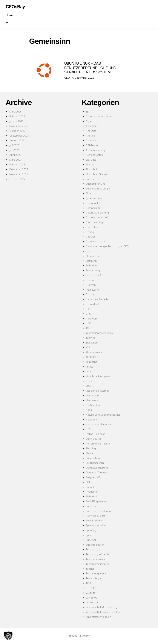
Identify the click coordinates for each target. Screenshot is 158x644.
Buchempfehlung (96, 184)
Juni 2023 (15, 150)
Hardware (92, 318)
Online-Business (95, 434)
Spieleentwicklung (96, 525)
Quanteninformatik (96, 472)
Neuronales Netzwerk (98, 424)
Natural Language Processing (103, 415)
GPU (88, 314)
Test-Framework (95, 559)
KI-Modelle (92, 357)
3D (87, 111)
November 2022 (19, 174)
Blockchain (92, 169)
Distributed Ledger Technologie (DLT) (107, 246)
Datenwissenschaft (97, 217)
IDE (88, 328)
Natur (89, 410)
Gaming (90, 294)
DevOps (90, 237)
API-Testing (92, 145)
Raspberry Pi (93, 477)
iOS (88, 347)
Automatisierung (95, 150)
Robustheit (92, 492)
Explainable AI (94, 275)
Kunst (89, 371)
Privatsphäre (93, 458)
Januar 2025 (16, 121)
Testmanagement (96, 573)
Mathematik (92, 395)
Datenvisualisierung (97, 212)
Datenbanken (94, 203)
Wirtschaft (92, 602)
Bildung (90, 164)
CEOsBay (84, 636)
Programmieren (95, 463)
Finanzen (91, 280)
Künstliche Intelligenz (98, 376)
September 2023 (19, 136)
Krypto (89, 367)
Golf (88, 309)
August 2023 (17, 140)
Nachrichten (93, 405)
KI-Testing (91, 362)
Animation (92, 140)
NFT (88, 429)
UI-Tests (90, 588)
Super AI (91, 540)
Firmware (91, 285)
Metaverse (92, 400)
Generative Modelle (97, 299)
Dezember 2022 (19, 169)
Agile (89, 121)
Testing (90, 569)
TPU (88, 583)
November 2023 (19, 126)
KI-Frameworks (95, 352)
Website (90, 593)
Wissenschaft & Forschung (101, 607)
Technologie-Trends (97, 554)
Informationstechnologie (100, 333)
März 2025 (16, 111)
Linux (89, 381)
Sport (89, 535)
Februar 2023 (17, 164)
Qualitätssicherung (97, 467)
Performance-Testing (98, 443)
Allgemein (91, 126)
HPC (88, 323)
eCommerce (93, 256)
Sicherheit (92, 496)
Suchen (9, 22)
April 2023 (15, 155)
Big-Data (91, 160)
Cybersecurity (94, 198)
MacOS (90, 386)
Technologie (93, 549)
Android (90, 136)
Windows (91, 598)
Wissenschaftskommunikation (103, 612)
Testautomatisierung (98, 564)
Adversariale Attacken (99, 116)
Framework (92, 290)
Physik (89, 453)
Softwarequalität (95, 516)
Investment (92, 342)
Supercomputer (95, 545)
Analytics (91, 131)
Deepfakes (92, 227)
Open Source (93, 439)
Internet (90, 338)
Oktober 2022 (17, 179)
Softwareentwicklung (98, 511)
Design (90, 232)
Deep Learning (94, 222)
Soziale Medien (95, 520)
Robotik (90, 487)
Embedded (92, 265)
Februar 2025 (17, 116)
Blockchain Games (96, 174)
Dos (88, 251)
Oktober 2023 (17, 131)
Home (10, 15)
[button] (8, 636)
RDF (88, 482)
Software (91, 506)
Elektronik (91, 261)
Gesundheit (92, 304)
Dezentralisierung (96, 241)
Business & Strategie (98, 188)
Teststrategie (93, 578)
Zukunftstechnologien (98, 617)
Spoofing (91, 530)
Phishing (91, 448)
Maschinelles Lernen (98, 391)
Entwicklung (93, 270)
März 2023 (16, 160)
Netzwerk (91, 419)
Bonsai (90, 179)
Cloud (89, 193)
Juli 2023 (14, 145)
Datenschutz (93, 208)
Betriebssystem (95, 155)
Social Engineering (96, 501)
